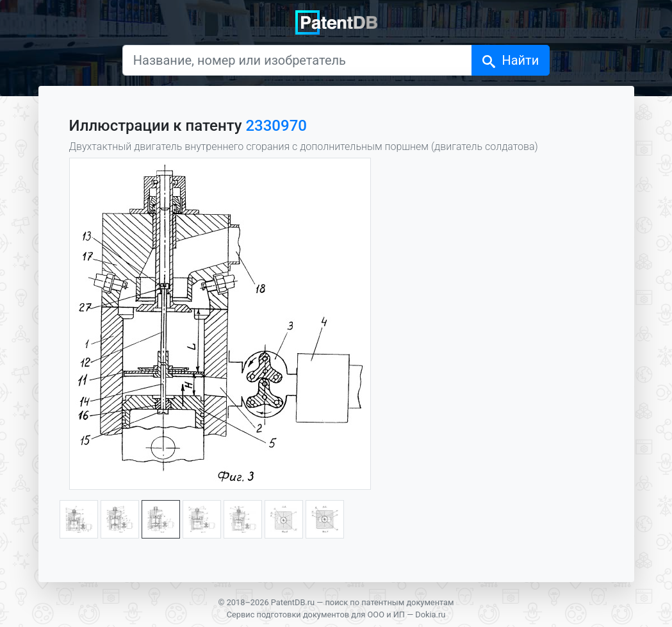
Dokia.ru (430, 614)
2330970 (276, 126)
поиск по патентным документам (389, 602)
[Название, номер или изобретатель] (298, 60)
